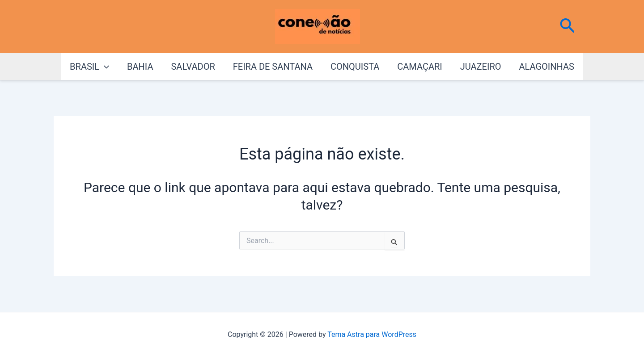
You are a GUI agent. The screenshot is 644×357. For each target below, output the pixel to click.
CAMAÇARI (419, 67)
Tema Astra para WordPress (372, 334)
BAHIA (140, 67)
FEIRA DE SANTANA (273, 67)
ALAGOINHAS (546, 67)
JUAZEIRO (481, 67)
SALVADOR (193, 67)
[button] (567, 27)
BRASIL (89, 67)
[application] (104, 67)
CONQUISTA (355, 67)
